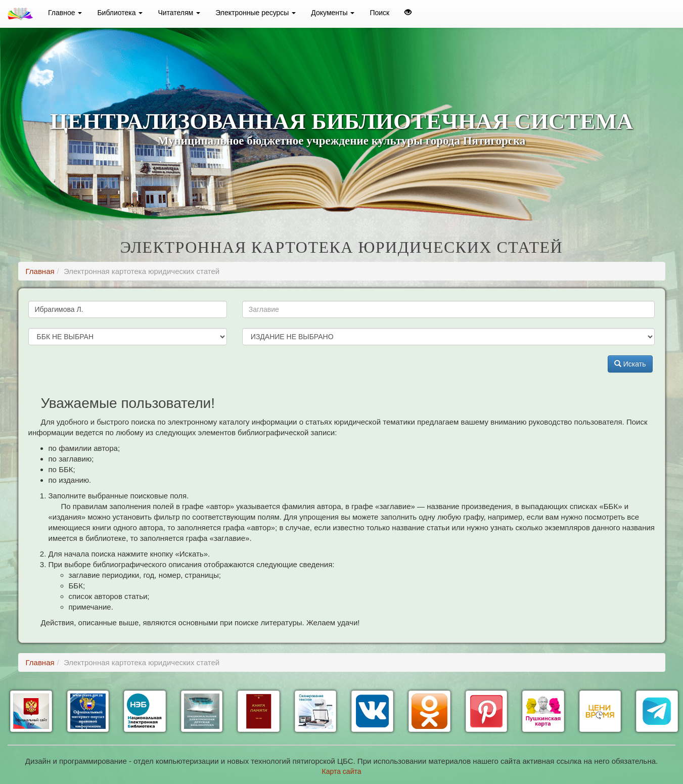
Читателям (179, 13)
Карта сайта (342, 771)
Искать (630, 364)
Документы (333, 13)
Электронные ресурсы (256, 13)
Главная (40, 271)
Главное (65, 13)
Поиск (379, 13)
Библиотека (120, 13)
